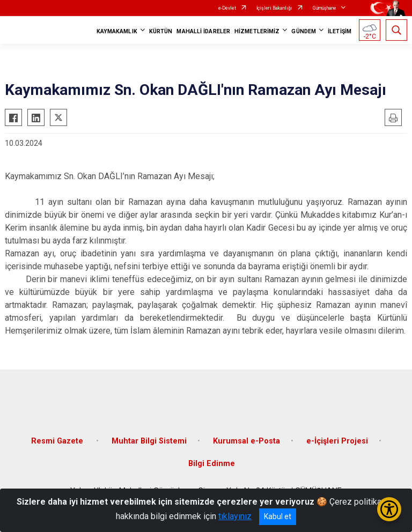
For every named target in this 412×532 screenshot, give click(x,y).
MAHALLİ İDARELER (203, 31)
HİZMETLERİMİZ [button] (257, 31)
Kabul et (278, 516)
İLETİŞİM (340, 31)
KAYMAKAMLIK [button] (117, 31)
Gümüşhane (325, 8)
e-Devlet (227, 8)
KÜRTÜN (161, 31)
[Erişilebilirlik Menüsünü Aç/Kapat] (389, 509)
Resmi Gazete (58, 441)
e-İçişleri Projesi (337, 441)
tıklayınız (235, 516)
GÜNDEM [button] (304, 31)
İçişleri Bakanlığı (274, 8)
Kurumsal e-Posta (247, 441)
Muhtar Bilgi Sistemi (149, 441)
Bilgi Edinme (212, 464)
